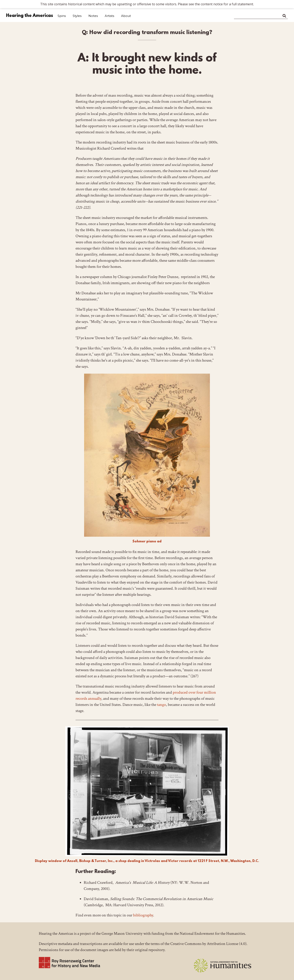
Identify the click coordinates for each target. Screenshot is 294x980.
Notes (93, 16)
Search (284, 15)
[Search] (257, 15)
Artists (109, 16)
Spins (62, 16)
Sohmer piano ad (147, 541)
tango (161, 705)
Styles (77, 16)
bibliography (143, 915)
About (126, 16)
